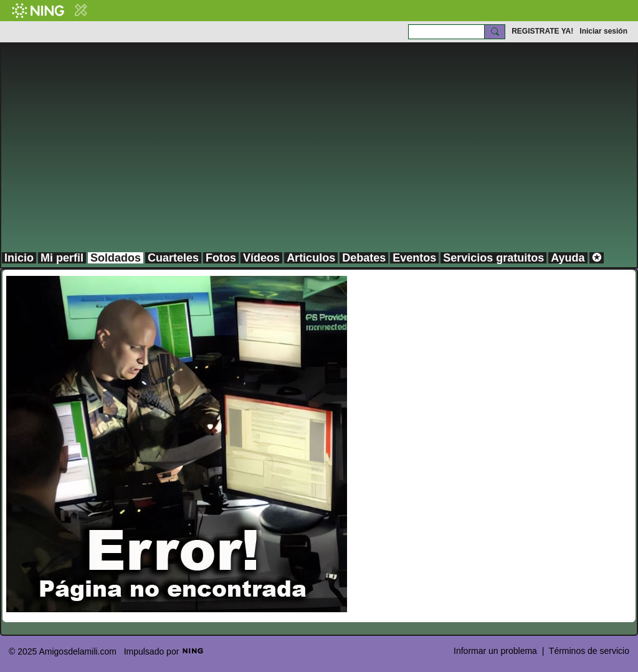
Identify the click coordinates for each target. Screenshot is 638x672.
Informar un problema (495, 651)
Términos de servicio (589, 651)
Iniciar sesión (603, 31)
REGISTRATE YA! (542, 31)
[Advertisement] (319, 158)
